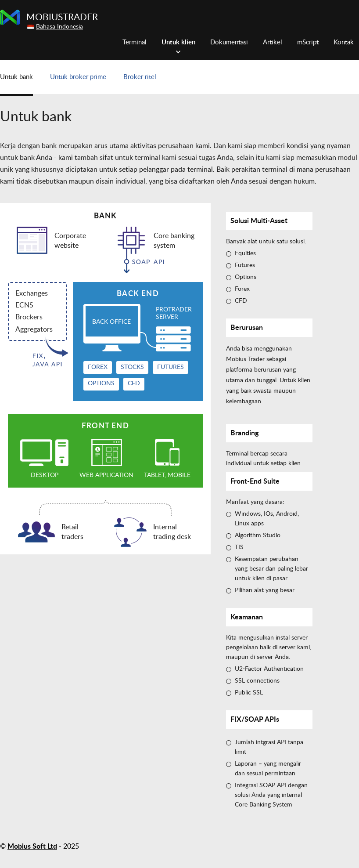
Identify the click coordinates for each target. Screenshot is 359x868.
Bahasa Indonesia (59, 27)
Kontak (344, 42)
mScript (308, 42)
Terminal (135, 42)
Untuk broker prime (78, 77)
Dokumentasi (229, 42)
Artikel (273, 42)
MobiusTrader (62, 17)
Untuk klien (178, 42)
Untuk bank (16, 77)
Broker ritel (140, 77)
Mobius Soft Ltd (32, 846)
